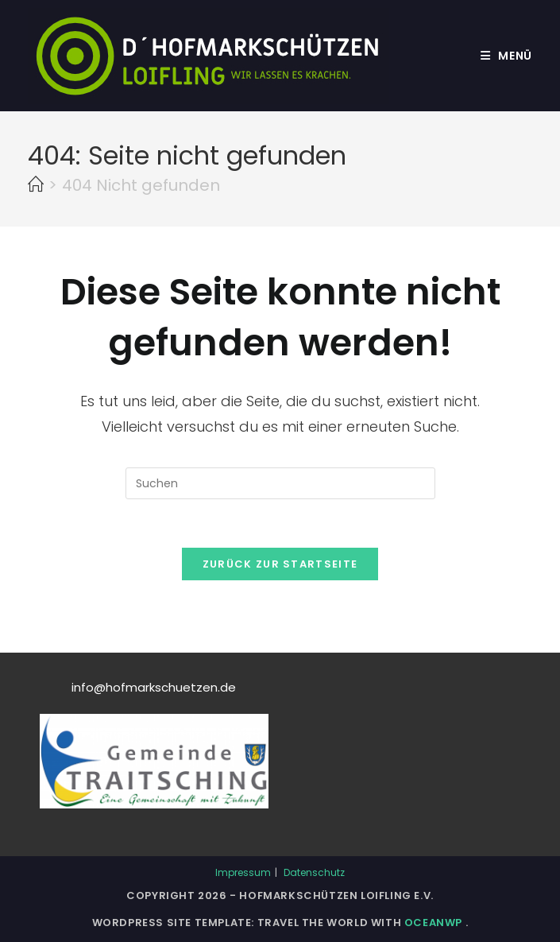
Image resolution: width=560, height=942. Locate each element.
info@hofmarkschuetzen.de (154, 687)
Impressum (243, 872)
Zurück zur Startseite (280, 564)
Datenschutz (314, 872)
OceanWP (435, 923)
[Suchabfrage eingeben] (280, 483)
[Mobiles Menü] (506, 56)
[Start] (36, 185)
